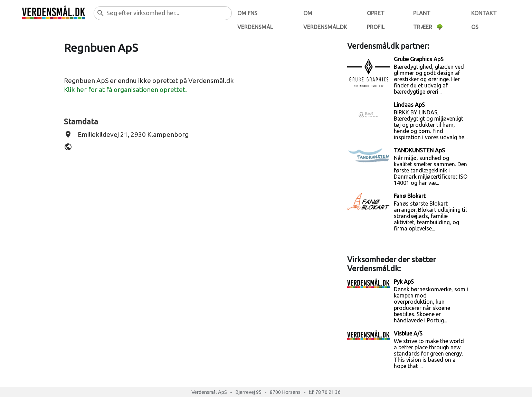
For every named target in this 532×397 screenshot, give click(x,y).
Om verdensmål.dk (325, 15)
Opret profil (376, 15)
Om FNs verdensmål (255, 15)
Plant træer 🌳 (428, 15)
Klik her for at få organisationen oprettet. (125, 89)
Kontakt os (484, 15)
